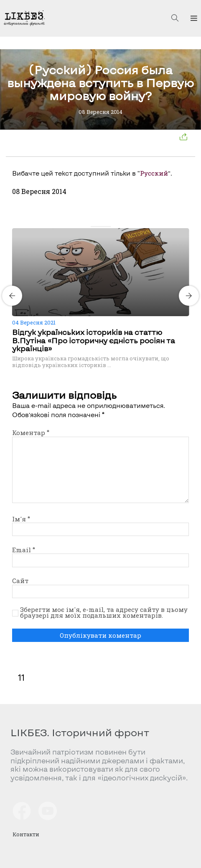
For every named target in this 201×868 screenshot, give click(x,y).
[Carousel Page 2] (98, 226)
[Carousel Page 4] (108, 226)
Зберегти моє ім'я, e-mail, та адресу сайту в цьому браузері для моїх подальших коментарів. (104, 613)
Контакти (26, 834)
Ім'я (21, 519)
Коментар (31, 433)
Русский (154, 173)
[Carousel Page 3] (103, 226)
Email (24, 550)
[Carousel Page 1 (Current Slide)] (93, 226)
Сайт (20, 581)
